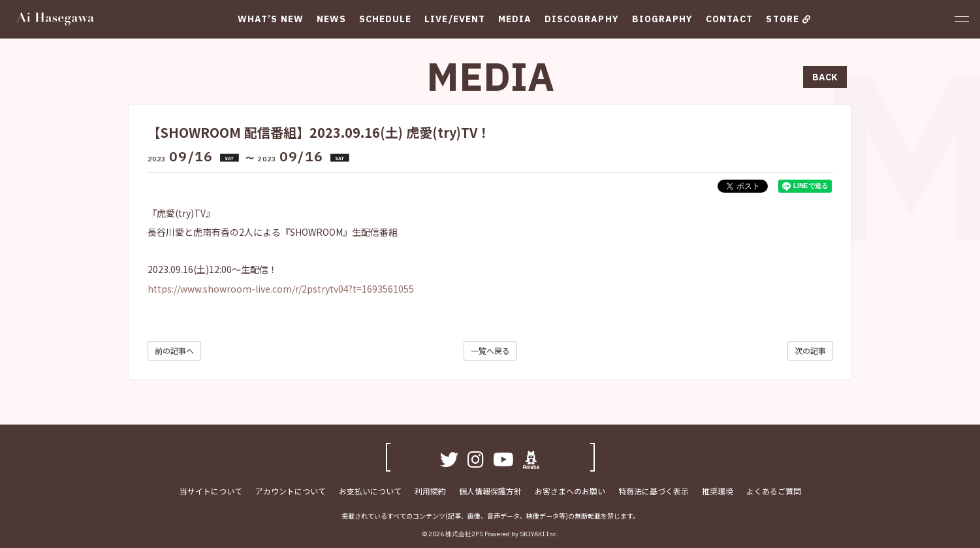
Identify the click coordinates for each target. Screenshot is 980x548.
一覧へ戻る (490, 350)
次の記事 (810, 350)
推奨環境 (718, 491)
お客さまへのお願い (570, 491)
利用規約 (430, 491)
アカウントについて (291, 491)
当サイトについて (211, 491)
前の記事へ (174, 350)
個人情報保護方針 (490, 491)
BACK (825, 77)
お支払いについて (370, 491)
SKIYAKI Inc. (539, 534)
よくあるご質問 (774, 491)
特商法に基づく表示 (654, 491)
